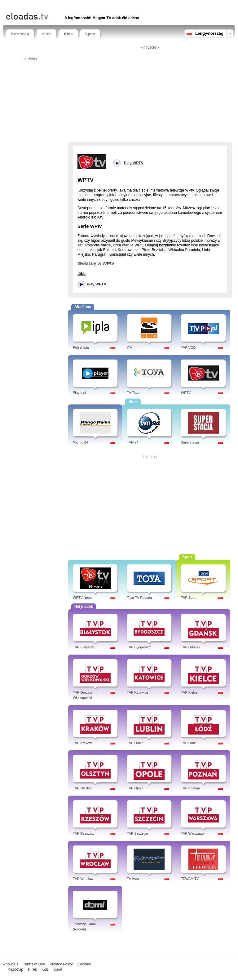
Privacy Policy (61, 964)
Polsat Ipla (81, 347)
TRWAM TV (190, 879)
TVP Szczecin (137, 833)
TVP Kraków (82, 743)
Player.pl (79, 393)
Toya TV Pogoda (139, 598)
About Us (11, 964)
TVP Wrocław (83, 879)
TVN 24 (132, 442)
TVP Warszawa (192, 833)
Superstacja (190, 442)
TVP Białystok (83, 647)
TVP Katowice (137, 692)
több (82, 274)
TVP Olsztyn (82, 788)
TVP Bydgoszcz (139, 647)
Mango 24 (80, 442)
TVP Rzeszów (84, 833)
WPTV (186, 393)
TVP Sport (189, 598)
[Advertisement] (79, 5)
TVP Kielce (189, 692)
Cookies (84, 964)
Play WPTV (97, 284)
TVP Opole (135, 788)
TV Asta (133, 879)
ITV (129, 347)
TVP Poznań (190, 788)
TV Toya (133, 393)
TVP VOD (188, 347)
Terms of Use (34, 964)
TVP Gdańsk (190, 647)
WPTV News (82, 598)
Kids (68, 34)
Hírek (47, 34)
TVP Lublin (135, 743)
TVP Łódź (188, 743)
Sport (90, 34)
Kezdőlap (20, 34)
